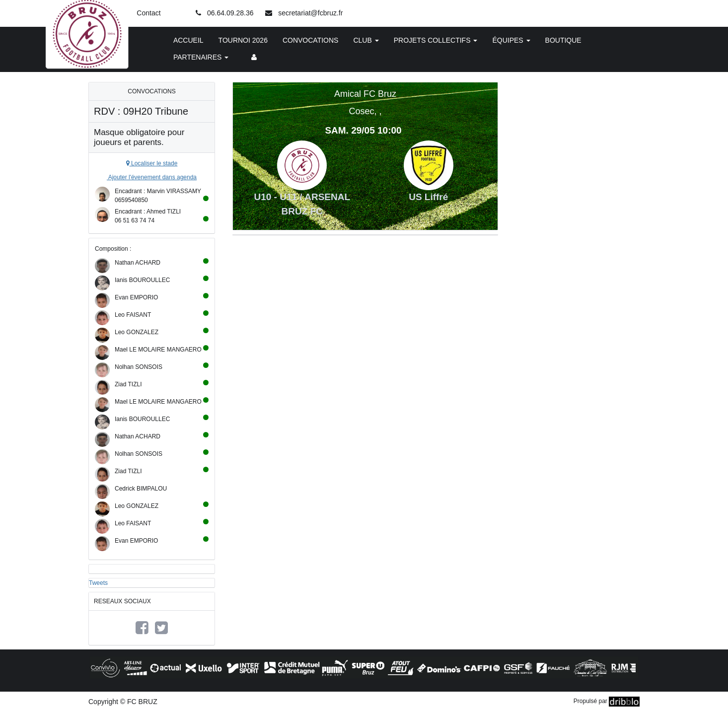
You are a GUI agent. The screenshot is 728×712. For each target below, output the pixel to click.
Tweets (98, 583)
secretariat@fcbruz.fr (310, 13)
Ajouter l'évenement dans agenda (152, 177)
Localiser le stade (152, 163)
